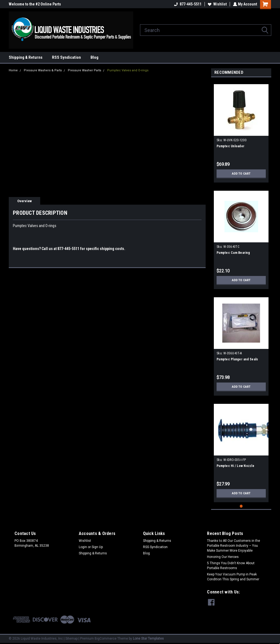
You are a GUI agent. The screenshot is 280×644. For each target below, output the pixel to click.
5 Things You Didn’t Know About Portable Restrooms (231, 566)
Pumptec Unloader (231, 146)
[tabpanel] (241, 131)
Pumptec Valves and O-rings (128, 70)
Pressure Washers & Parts (43, 70)
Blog (94, 57)
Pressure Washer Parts (84, 70)
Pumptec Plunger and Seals (237, 359)
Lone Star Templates (148, 639)
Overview (24, 201)
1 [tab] (241, 506)
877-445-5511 (187, 4)
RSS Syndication (66, 57)
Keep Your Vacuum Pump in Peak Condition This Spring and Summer (233, 577)
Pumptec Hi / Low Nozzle (235, 466)
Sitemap (72, 639)
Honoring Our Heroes (223, 557)
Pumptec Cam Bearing (233, 253)
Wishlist (217, 4)
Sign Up (97, 547)
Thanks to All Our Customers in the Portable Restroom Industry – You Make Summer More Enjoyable (234, 546)
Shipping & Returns (26, 57)
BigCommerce (106, 639)
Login (83, 547)
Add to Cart (241, 174)
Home (13, 70)
